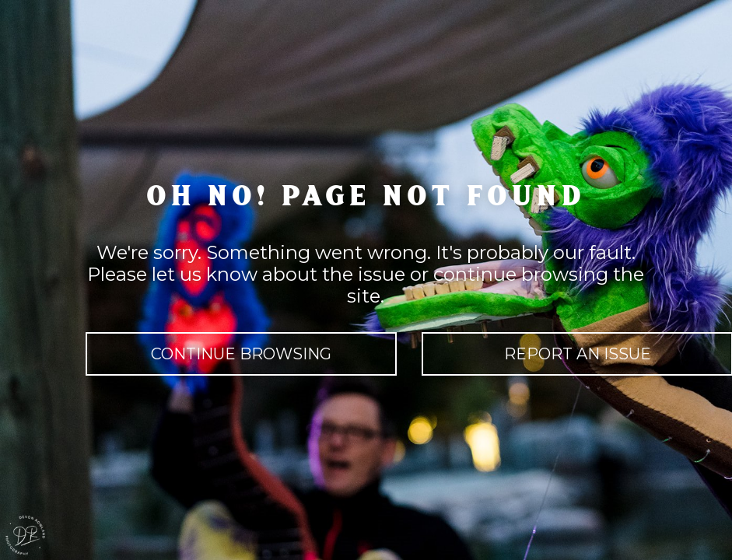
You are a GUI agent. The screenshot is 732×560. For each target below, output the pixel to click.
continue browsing (241, 354)
